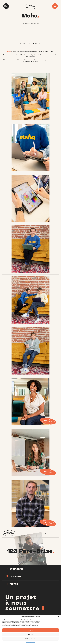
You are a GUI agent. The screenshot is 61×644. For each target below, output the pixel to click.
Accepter (31, 630)
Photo (25, 44)
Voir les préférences (31, 639)
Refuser (30, 634)
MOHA (9, 51)
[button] (59, 617)
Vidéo (35, 44)
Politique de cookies (30, 642)
